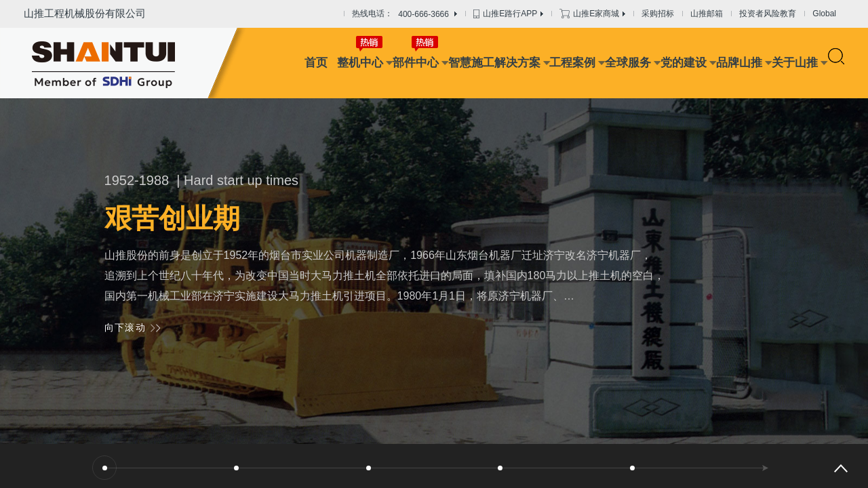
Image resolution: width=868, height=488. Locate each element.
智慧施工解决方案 (494, 63)
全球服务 (628, 63)
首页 (316, 63)
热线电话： (405, 14)
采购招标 (658, 14)
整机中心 (360, 63)
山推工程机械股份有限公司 (85, 13)
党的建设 (684, 63)
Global (824, 14)
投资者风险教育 (768, 14)
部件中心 (416, 63)
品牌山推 (739, 63)
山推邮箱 (707, 14)
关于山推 (795, 63)
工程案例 (572, 63)
